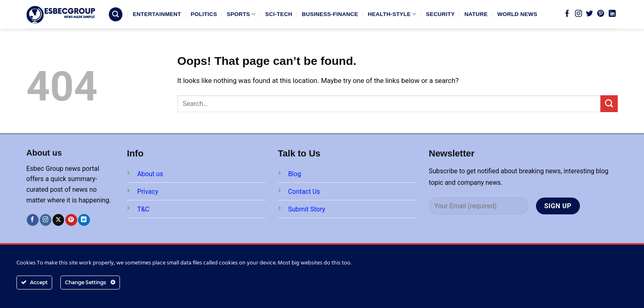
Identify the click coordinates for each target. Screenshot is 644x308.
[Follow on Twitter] (590, 14)
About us (150, 174)
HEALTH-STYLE (392, 14)
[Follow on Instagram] (578, 14)
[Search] (116, 14)
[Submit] (609, 104)
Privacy (148, 192)
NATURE (476, 14)
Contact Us (304, 192)
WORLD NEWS (517, 14)
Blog (295, 174)
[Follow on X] (59, 220)
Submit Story (307, 209)
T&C (143, 209)
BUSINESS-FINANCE (330, 14)
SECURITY (440, 14)
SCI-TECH (279, 14)
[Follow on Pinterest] (601, 14)
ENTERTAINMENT (157, 14)
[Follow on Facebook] (567, 14)
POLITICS (204, 14)
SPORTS (241, 14)
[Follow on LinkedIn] (612, 14)
